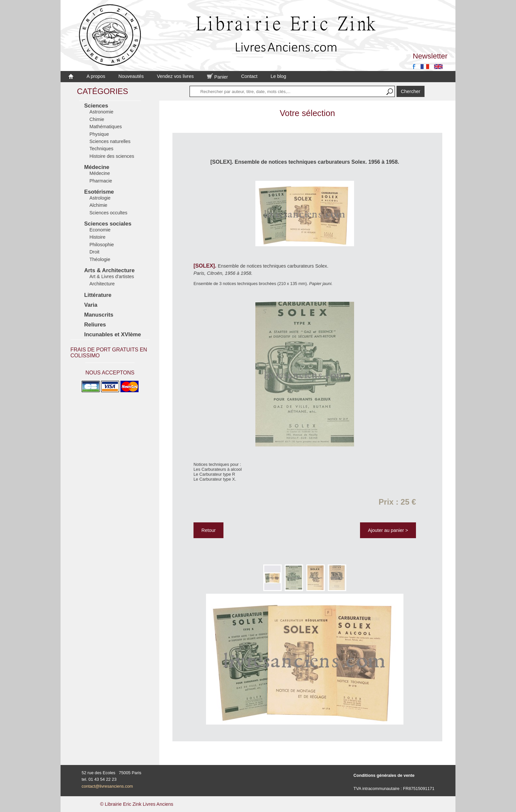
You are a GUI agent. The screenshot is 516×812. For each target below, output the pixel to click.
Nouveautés (131, 76)
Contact (249, 76)
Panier (218, 77)
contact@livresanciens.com (107, 786)
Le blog (278, 76)
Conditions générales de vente (384, 775)
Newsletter (430, 56)
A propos (96, 76)
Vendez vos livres (175, 76)
